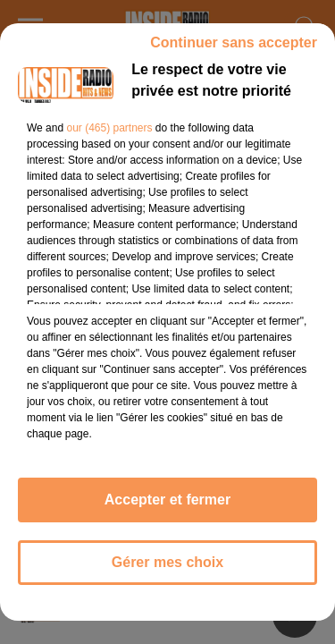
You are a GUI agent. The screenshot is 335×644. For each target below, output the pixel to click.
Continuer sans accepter (234, 42)
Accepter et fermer (167, 500)
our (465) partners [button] (109, 128)
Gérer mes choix (167, 562)
